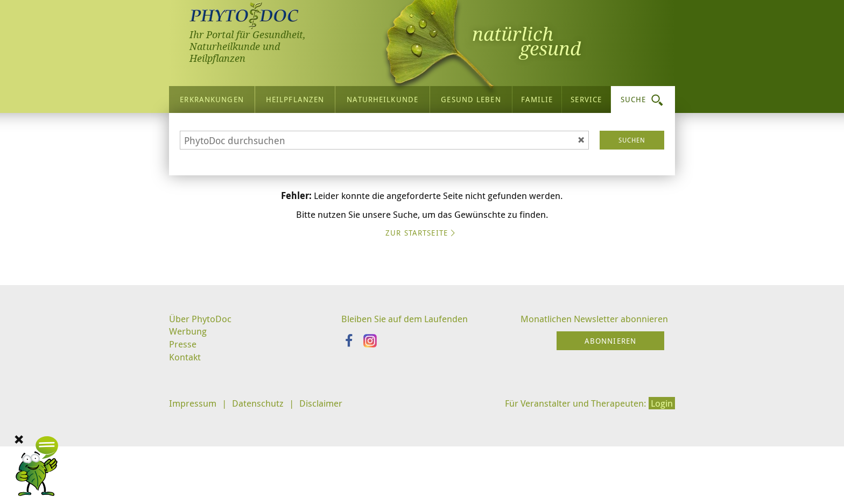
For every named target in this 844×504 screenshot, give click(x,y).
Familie (537, 97)
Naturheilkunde (382, 97)
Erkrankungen (212, 97)
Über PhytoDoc (202, 413)
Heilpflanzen (295, 97)
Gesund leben (471, 97)
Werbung (189, 427)
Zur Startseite (422, 329)
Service (586, 97)
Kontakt (186, 454)
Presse (183, 441)
